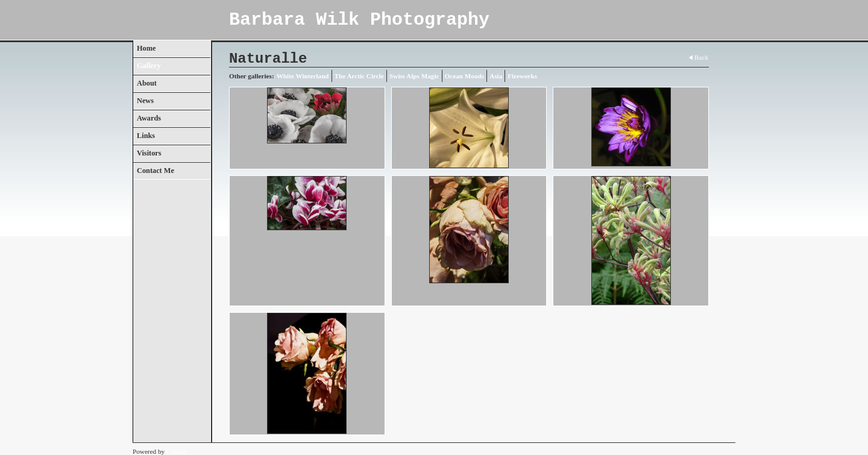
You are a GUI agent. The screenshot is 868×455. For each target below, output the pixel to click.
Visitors (149, 153)
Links (146, 136)
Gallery (149, 66)
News (145, 101)
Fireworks (522, 76)
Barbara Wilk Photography (359, 20)
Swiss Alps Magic (414, 76)
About (147, 83)
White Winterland (303, 76)
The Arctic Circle (359, 76)
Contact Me (156, 171)
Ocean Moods (465, 76)
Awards (149, 118)
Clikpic (176, 451)
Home (146, 48)
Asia (496, 76)
